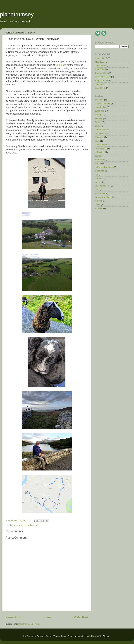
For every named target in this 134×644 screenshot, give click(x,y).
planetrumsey (17, 14)
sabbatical (100, 152)
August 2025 (101, 58)
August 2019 (101, 80)
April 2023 (100, 69)
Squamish (100, 171)
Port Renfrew (101, 145)
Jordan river (101, 130)
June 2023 (100, 65)
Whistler (99, 208)
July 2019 (100, 84)
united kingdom (26, 525)
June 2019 (100, 88)
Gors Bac (60, 65)
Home (47, 617)
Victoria (99, 201)
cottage (98, 115)
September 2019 (103, 77)
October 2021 (101, 73)
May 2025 (100, 62)
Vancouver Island (103, 197)
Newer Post (13, 617)
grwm (98, 126)
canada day (100, 107)
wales (37, 525)
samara (99, 156)
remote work (101, 148)
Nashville (99, 137)
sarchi (98, 163)
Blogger (107, 636)
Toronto (99, 178)
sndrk (87, 636)
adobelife (99, 100)
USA (97, 190)
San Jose (99, 160)
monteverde (101, 133)
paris (97, 141)
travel (16, 525)
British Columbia (103, 103)
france (98, 122)
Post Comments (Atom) (29, 624)
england (99, 118)
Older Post (81, 617)
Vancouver (100, 193)
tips (97, 175)
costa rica (100, 111)
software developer (104, 167)
